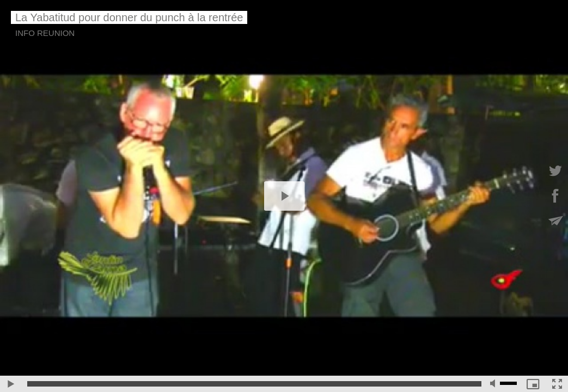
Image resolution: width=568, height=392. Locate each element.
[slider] (254, 384)
